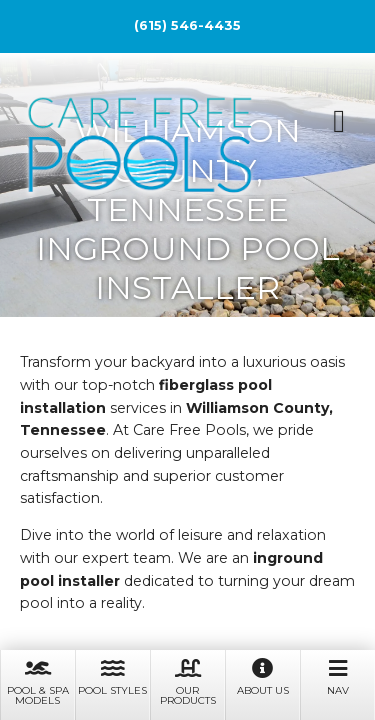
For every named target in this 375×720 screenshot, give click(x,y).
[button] (339, 121)
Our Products (187, 680)
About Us (262, 675)
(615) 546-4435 (187, 25)
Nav (337, 675)
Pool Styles (112, 675)
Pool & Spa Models (37, 680)
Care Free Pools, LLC (140, 148)
